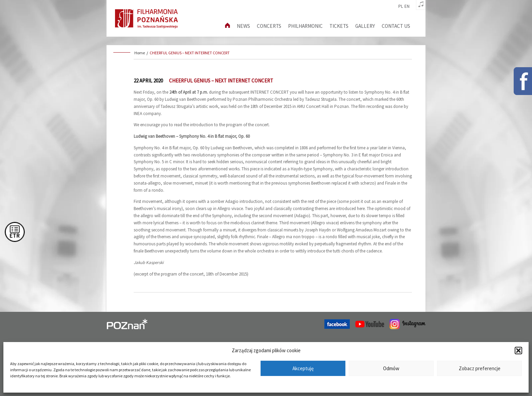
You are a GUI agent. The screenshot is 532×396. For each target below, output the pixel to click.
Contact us (396, 26)
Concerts (269, 26)
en (407, 6)
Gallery (365, 26)
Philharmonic (305, 26)
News (243, 26)
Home (140, 53)
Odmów (391, 368)
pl (401, 6)
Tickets (339, 26)
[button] (518, 351)
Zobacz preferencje (480, 368)
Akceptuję (303, 368)
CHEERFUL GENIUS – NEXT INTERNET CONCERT (190, 53)
